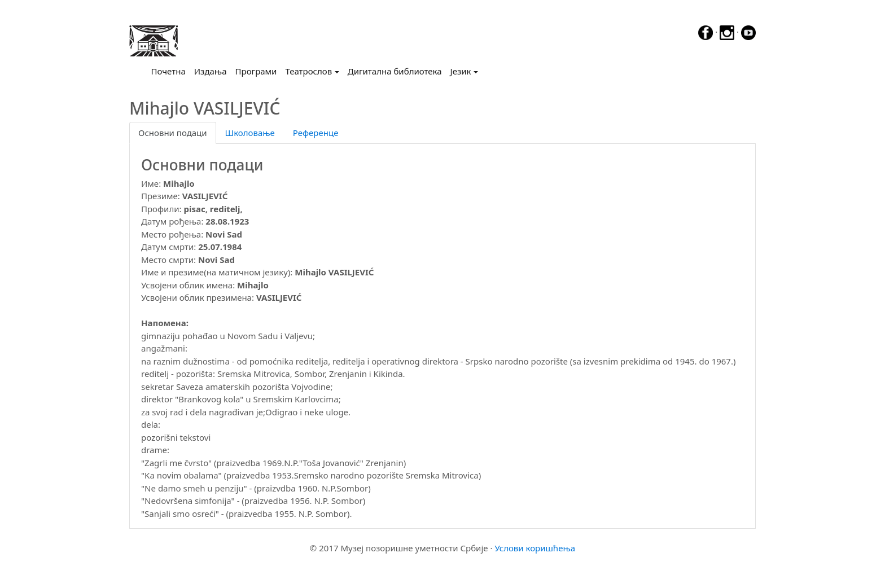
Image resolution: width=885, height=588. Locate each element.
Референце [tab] (316, 133)
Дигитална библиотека (395, 71)
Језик (461, 71)
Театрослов (308, 71)
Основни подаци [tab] (173, 133)
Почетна (171, 71)
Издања (211, 71)
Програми (256, 71)
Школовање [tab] (250, 133)
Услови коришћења (535, 548)
